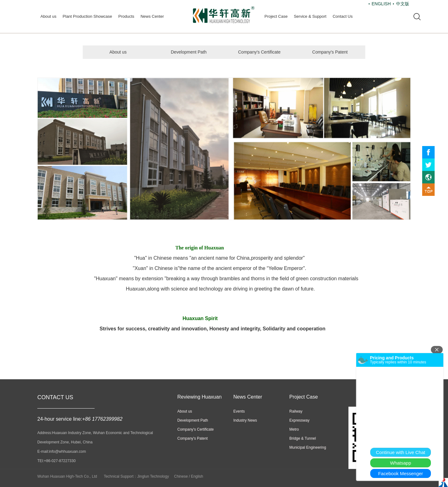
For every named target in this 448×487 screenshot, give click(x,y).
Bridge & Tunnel (303, 438)
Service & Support (310, 16)
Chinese (181, 476)
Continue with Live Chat (400, 452)
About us (48, 16)
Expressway (299, 420)
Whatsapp (401, 463)
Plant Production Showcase (87, 16)
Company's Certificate (259, 52)
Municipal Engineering (308, 447)
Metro (294, 429)
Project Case (276, 16)
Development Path (189, 52)
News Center (152, 16)
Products (126, 16)
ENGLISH (381, 4)
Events (239, 411)
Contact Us (343, 16)
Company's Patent (330, 52)
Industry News (245, 420)
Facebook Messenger (400, 473)
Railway (296, 411)
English (197, 476)
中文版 (403, 4)
